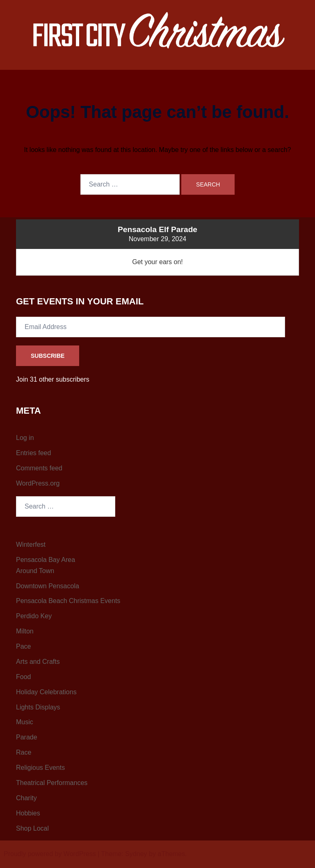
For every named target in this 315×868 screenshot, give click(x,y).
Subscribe (48, 356)
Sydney (136, 854)
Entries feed (33, 453)
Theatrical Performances (52, 783)
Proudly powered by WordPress (50, 854)
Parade (27, 737)
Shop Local (32, 828)
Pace (23, 646)
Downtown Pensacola (48, 586)
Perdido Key (34, 616)
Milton (25, 631)
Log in (25, 438)
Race (24, 752)
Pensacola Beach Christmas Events (68, 601)
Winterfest (31, 545)
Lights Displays (38, 707)
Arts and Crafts (38, 662)
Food (23, 677)
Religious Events (40, 768)
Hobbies (28, 813)
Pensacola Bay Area (46, 560)
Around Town (35, 571)
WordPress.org (38, 483)
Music (25, 722)
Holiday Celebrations (46, 692)
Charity (26, 798)
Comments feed (39, 468)
